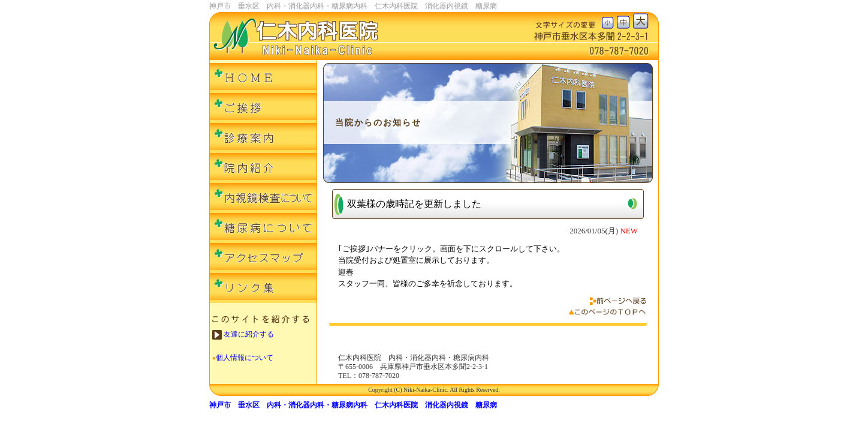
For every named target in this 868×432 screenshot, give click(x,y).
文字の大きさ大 (641, 21)
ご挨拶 (263, 108)
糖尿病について (263, 228)
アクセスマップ (263, 258)
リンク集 (263, 288)
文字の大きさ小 (609, 21)
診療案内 (263, 138)
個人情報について (245, 358)
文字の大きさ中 (625, 21)
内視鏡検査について (263, 198)
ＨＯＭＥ (263, 78)
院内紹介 (263, 168)
